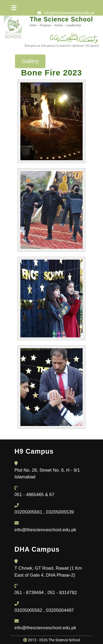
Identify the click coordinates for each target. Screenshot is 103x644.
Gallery (30, 61)
